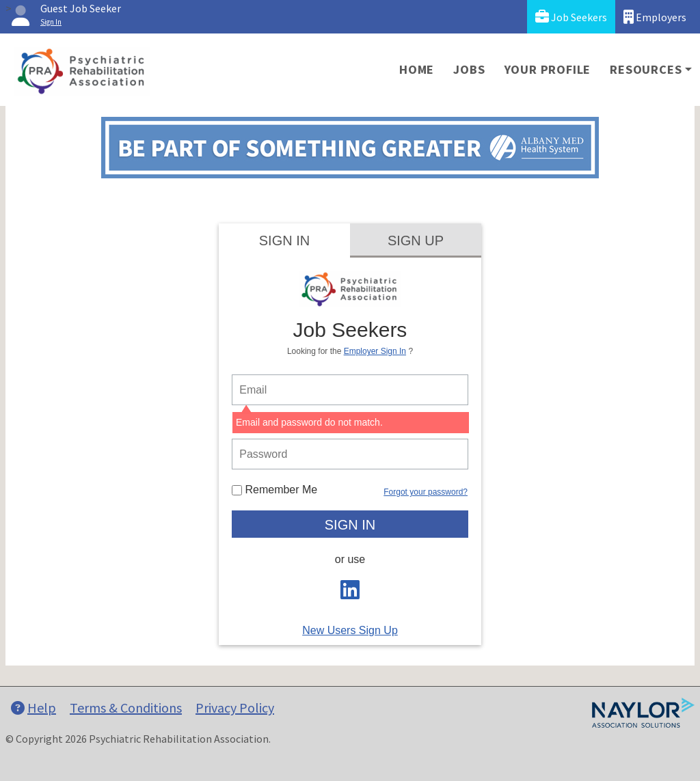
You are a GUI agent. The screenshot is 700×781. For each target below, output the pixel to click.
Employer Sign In (375, 351)
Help (33, 708)
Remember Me (274, 490)
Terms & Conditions (126, 708)
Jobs (469, 69)
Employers (655, 17)
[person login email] (350, 390)
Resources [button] (646, 69)
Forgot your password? (426, 492)
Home (417, 69)
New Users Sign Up (350, 630)
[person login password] (350, 454)
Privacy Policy (235, 708)
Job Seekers (571, 17)
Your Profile (548, 69)
